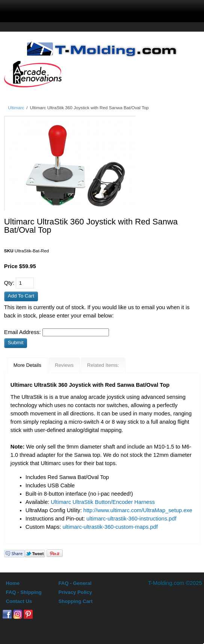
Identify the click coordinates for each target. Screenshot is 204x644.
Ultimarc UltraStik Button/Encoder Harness (103, 502)
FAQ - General (75, 583)
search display (83, 10)
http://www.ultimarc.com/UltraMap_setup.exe (138, 510)
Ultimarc (16, 108)
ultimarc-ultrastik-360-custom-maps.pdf (110, 527)
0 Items (162, 10)
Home (13, 583)
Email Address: (23, 332)
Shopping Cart (75, 601)
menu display (45, 10)
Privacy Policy (75, 592)
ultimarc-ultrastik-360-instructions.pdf (131, 519)
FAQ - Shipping (23, 592)
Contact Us (19, 601)
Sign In (122, 10)
